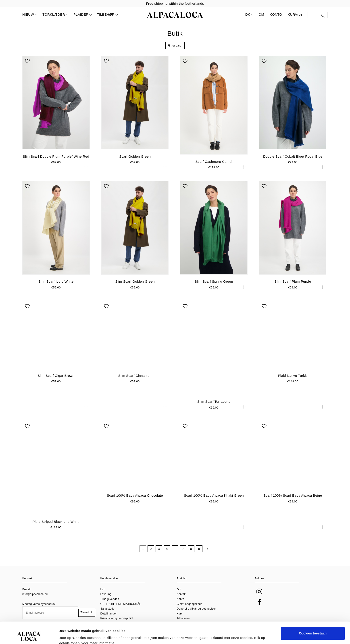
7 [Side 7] (183, 554)
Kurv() (295, 15)
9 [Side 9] (199, 554)
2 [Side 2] (151, 554)
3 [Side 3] (159, 554)
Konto (276, 14)
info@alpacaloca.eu (35, 594)
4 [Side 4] (167, 554)
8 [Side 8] (191, 554)
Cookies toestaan (313, 613)
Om (261, 14)
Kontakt (182, 594)
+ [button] (86, 167)
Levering (106, 594)
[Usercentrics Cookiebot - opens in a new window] (29, 635)
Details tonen (69, 635)
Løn (103, 589)
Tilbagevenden (110, 599)
